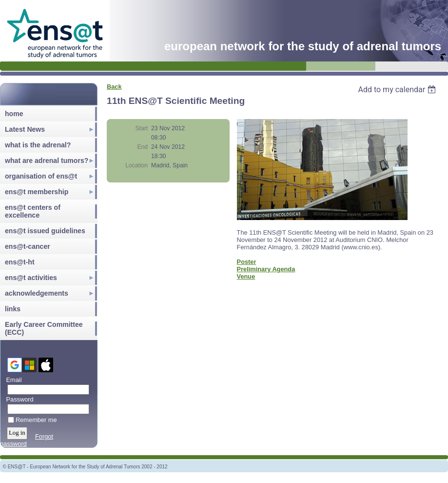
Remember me (36, 420)
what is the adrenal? (38, 145)
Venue (246, 276)
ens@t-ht (20, 262)
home (14, 114)
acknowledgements (37, 293)
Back (114, 87)
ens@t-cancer (28, 246)
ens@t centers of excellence (33, 211)
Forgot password (27, 440)
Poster (247, 262)
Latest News (25, 129)
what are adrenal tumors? (47, 161)
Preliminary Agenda (266, 269)
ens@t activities (31, 278)
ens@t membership (37, 192)
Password (18, 399)
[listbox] (398, 90)
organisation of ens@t (41, 176)
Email (12, 380)
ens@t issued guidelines (45, 231)
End (142, 147)
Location (136, 165)
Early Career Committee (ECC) (44, 328)
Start (141, 128)
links (13, 309)
